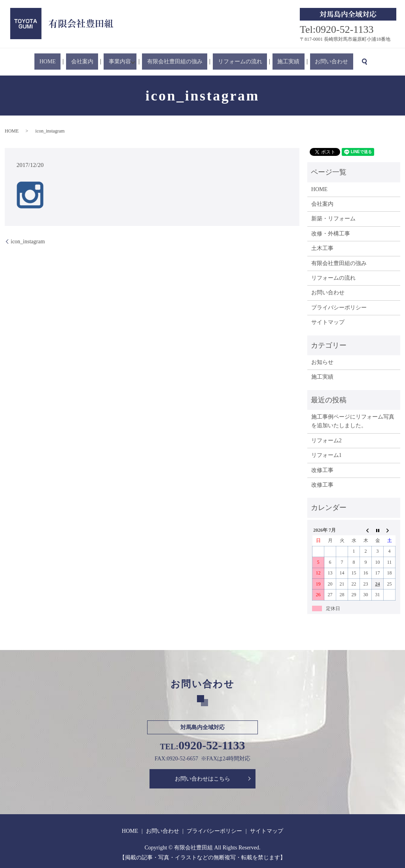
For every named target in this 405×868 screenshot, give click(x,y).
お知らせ (322, 362)
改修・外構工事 (331, 234)
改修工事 (322, 470)
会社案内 (98, 62)
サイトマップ (328, 322)
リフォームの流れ (234, 62)
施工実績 (273, 62)
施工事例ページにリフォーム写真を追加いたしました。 (353, 421)
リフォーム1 (326, 455)
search (334, 62)
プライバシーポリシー (339, 308)
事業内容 (126, 62)
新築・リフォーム (333, 219)
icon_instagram (28, 242)
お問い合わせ (306, 62)
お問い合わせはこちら (202, 779)
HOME (73, 62)
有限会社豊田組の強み (178, 62)
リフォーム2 (326, 441)
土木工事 (322, 248)
